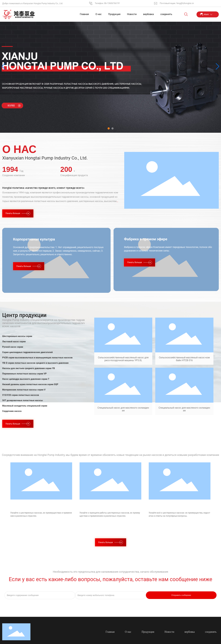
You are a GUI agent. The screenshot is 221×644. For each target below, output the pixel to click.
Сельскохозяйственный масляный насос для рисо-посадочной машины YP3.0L (123, 359)
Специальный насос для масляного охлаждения (123, 409)
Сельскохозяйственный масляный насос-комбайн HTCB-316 (184, 359)
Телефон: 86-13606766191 (107, 3)
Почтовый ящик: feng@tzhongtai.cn (177, 3)
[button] (109, 128)
